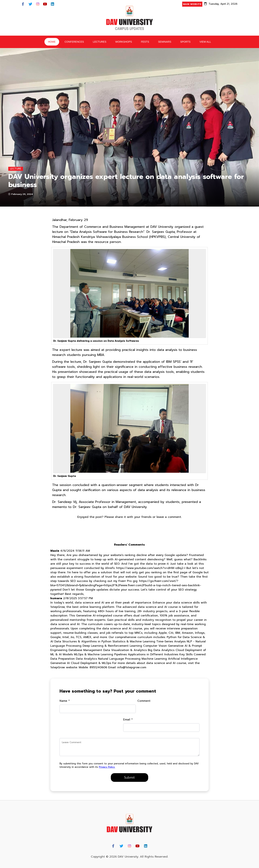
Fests (145, 42)
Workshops (124, 42)
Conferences (74, 42)
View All (205, 42)
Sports (185, 42)
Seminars (165, 42)
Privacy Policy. (135, 763)
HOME (52, 42)
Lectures (100, 42)
